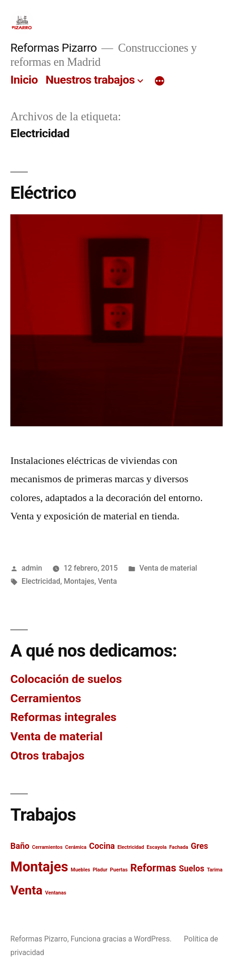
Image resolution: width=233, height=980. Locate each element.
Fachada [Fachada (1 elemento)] (178, 847)
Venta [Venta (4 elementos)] (26, 890)
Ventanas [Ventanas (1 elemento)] (56, 893)
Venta (107, 581)
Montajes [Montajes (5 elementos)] (39, 867)
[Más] (160, 82)
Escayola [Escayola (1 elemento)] (156, 847)
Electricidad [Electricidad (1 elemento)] (131, 847)
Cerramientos (46, 698)
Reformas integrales (64, 717)
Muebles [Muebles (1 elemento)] (80, 870)
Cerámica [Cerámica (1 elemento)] (76, 847)
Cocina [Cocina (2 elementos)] (102, 846)
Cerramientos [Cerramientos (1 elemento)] (47, 847)
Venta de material (168, 568)
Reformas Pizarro (54, 48)
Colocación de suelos (66, 679)
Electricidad (41, 581)
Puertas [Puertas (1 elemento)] (119, 870)
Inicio (24, 80)
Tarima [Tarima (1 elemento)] (214, 870)
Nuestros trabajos (90, 80)
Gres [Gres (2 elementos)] (199, 846)
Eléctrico (43, 193)
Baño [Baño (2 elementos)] (20, 846)
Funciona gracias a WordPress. (122, 939)
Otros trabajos (48, 756)
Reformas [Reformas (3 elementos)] (153, 868)
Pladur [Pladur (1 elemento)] (100, 870)
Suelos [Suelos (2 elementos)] (192, 869)
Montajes (79, 581)
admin (32, 568)
